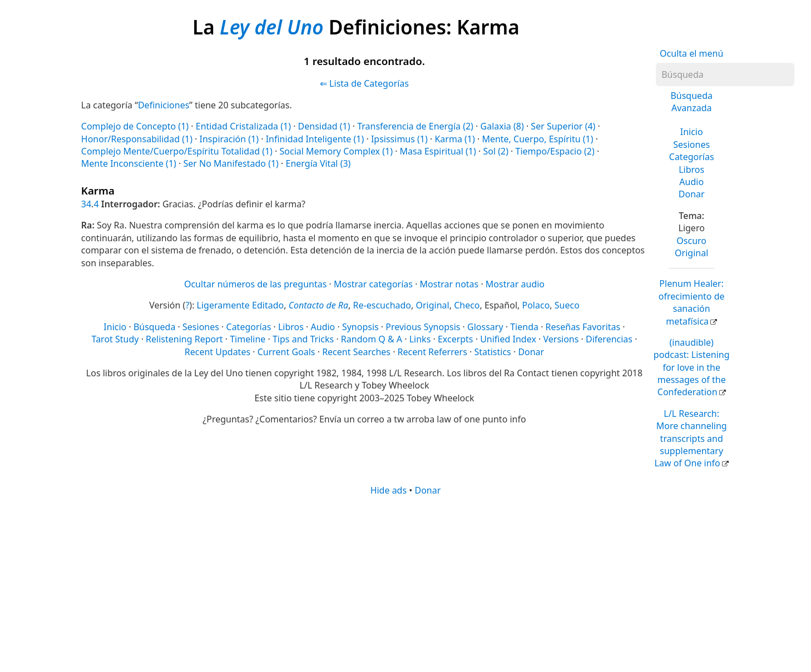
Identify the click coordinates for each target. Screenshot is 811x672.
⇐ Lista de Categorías (364, 83)
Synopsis (360, 327)
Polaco (536, 305)
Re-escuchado (382, 305)
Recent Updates (217, 352)
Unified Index (508, 339)
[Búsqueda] (725, 74)
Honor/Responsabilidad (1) (137, 139)
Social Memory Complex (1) (336, 151)
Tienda (524, 327)
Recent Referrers (432, 352)
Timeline (248, 339)
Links (420, 339)
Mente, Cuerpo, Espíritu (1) (537, 139)
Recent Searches (356, 352)
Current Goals (286, 352)
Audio (691, 182)
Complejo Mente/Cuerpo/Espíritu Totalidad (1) (177, 151)
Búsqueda (155, 327)
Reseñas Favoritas (583, 327)
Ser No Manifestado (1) (231, 163)
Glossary (485, 327)
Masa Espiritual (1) (438, 151)
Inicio (692, 132)
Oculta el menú (691, 53)
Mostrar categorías (373, 284)
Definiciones (164, 105)
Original (691, 253)
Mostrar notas (449, 284)
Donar (692, 194)
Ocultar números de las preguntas (255, 284)
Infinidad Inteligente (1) (315, 139)
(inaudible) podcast (692, 367)
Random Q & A (372, 339)
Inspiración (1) (229, 139)
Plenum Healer (692, 302)
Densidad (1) (324, 126)
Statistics (492, 352)
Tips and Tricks (303, 339)
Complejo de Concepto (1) (135, 126)
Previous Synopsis (423, 327)
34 (86, 204)
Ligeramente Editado (241, 305)
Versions (561, 339)
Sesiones (691, 145)
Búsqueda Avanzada (691, 102)
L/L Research (691, 439)
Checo (467, 305)
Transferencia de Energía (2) (415, 126)
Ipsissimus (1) (399, 139)
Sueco (567, 305)
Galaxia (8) (502, 126)
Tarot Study (115, 339)
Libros (691, 170)
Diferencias (609, 339)
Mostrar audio (515, 284)
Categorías (692, 157)
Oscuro (691, 241)
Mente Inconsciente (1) (129, 163)
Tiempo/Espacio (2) (555, 151)
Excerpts (456, 339)
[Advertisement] (405, 583)
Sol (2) (496, 151)
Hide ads (389, 490)
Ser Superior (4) (563, 126)
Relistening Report (184, 339)
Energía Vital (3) (318, 163)
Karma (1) (454, 139)
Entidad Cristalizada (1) (243, 126)
